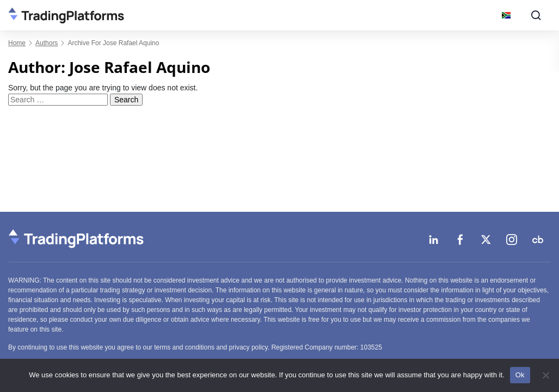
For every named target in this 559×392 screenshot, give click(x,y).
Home (17, 43)
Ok (520, 375)
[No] (545, 375)
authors (47, 43)
